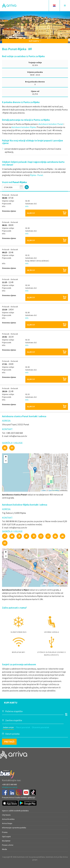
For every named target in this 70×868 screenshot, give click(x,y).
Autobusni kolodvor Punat (51, 124)
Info (27, 206)
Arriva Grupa (7, 823)
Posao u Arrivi (8, 845)
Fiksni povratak (23, 727)
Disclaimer (6, 841)
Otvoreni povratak (40, 727)
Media (4, 849)
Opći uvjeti (6, 836)
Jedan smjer (8, 727)
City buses (6, 815)
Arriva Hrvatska (8, 819)
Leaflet (44, 490)
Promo (5, 832)
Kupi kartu (35, 41)
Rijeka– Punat (37, 175)
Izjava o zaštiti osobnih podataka (15, 811)
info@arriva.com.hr (10, 787)
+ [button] (6, 457)
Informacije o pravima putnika (14, 828)
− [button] (6, 461)
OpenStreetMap (54, 490)
